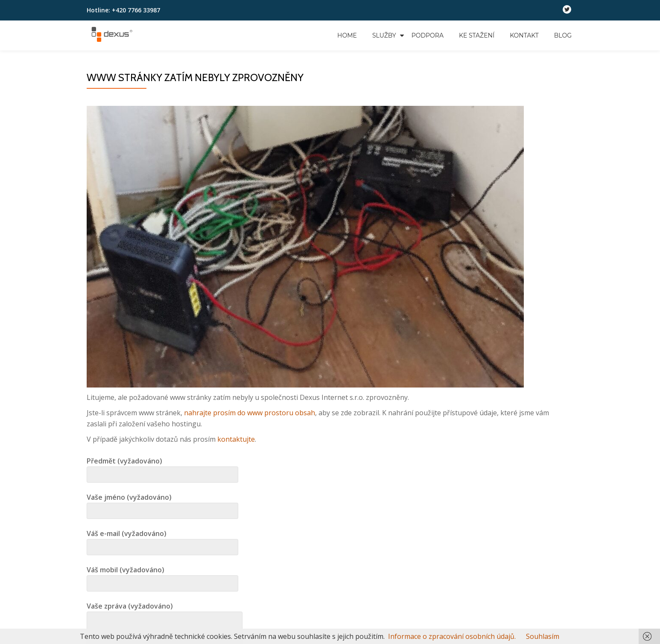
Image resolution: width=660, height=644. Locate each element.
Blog (563, 35)
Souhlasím (543, 636)
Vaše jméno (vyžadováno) (162, 504)
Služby (384, 35)
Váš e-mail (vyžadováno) (162, 540)
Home (347, 35)
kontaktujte (236, 439)
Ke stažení (477, 35)
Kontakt (524, 35)
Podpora (428, 35)
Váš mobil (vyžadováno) (162, 577)
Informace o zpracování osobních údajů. (452, 636)
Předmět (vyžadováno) (162, 468)
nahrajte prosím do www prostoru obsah (250, 413)
